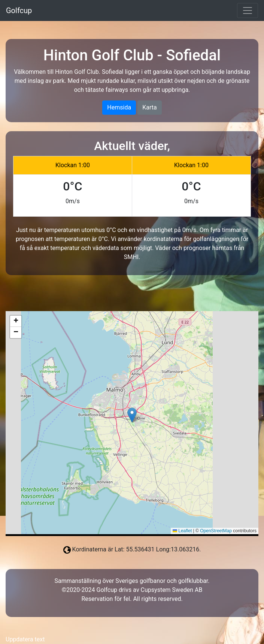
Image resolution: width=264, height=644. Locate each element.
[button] (132, 415)
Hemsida (119, 107)
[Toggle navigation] (248, 10)
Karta (150, 107)
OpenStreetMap (216, 531)
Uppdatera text (25, 639)
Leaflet (182, 531)
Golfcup (19, 10)
